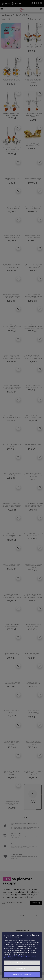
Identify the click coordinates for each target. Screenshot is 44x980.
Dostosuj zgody (22, 969)
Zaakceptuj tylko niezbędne (22, 963)
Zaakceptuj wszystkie (22, 974)
